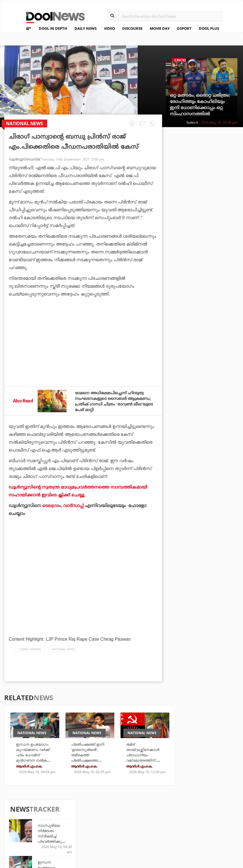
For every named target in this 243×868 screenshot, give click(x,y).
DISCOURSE (132, 28)
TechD (83, 811)
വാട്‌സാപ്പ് (74, 506)
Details (84, 833)
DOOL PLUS (209, 28)
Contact (31, 834)
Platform (160, 811)
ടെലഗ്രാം (52, 506)
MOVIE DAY (160, 28)
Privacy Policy (39, 819)
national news (63, 649)
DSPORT (184, 28)
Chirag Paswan (30, 649)
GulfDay (122, 833)
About (29, 805)
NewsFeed (160, 826)
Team (28, 812)
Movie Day (160, 818)
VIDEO (109, 28)
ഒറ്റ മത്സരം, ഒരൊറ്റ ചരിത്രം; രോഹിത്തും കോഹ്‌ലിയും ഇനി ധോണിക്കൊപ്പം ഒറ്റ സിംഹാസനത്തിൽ (200, 105)
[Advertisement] (83, 357)
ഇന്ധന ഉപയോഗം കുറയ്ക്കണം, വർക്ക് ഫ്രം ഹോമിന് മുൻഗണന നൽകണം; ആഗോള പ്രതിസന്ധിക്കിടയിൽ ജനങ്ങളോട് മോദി (36, 759)
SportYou (123, 826)
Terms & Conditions (44, 827)
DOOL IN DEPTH (53, 28)
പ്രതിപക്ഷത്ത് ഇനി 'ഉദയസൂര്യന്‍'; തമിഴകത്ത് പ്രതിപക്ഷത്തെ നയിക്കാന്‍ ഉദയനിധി (91, 754)
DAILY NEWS (86, 28)
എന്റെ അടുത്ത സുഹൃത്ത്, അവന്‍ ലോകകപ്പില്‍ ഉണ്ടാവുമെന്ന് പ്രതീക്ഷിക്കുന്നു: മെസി (214, 388)
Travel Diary (126, 811)
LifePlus (122, 818)
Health (84, 826)
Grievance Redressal (45, 841)
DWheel (84, 818)
